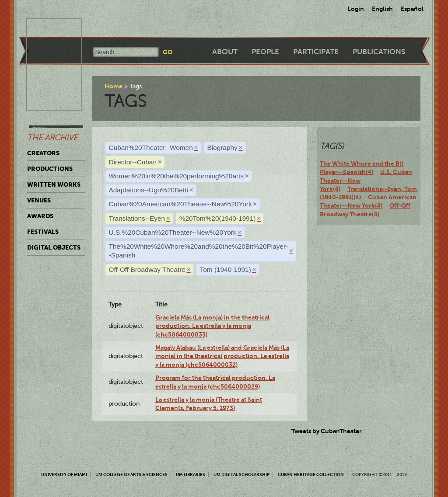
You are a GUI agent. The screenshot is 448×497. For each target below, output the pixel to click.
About (225, 52)
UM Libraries (191, 474)
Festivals (43, 232)
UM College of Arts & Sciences (131, 474)
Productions (50, 169)
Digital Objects (54, 247)
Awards (40, 216)
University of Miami (64, 474)
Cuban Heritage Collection (311, 474)
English (382, 9)
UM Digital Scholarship (241, 474)
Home (114, 86)
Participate (316, 52)
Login (356, 9)
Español (412, 9)
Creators (43, 153)
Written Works (54, 184)
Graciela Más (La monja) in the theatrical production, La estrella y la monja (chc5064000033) (212, 326)
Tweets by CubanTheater (327, 431)
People (265, 52)
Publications (379, 52)
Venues (39, 200)
